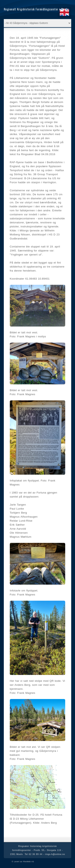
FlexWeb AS (28, 862)
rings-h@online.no (55, 854)
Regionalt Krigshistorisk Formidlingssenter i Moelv (36, 9)
